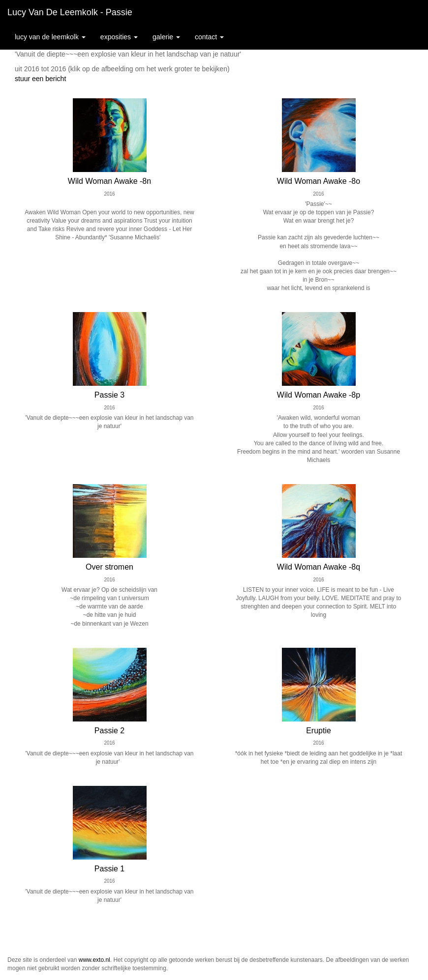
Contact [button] (209, 37)
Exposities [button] (119, 37)
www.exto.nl (94, 960)
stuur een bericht (40, 79)
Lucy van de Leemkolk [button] (50, 37)
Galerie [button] (166, 37)
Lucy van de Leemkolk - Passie (70, 12)
